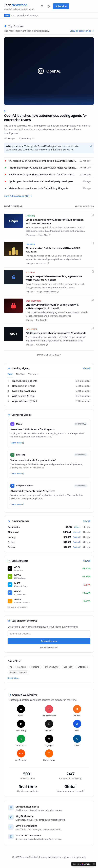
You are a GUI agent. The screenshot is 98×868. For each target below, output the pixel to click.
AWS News (42, 345)
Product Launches (18, 673)
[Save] (91, 146)
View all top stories (82, 31)
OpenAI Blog (27, 139)
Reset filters (13, 678)
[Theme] (49, 6)
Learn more (17, 443)
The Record (42, 320)
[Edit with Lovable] (82, 864)
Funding (35, 667)
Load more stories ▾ (49, 355)
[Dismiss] (94, 864)
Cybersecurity (52, 667)
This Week (21, 374)
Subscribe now (49, 641)
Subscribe (61, 6)
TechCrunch (42, 263)
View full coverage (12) (18, 196)
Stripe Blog (45, 235)
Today (11, 374)
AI (11, 667)
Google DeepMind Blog (47, 292)
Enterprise (83, 667)
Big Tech (68, 667)
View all (87, 368)
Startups (22, 667)
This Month (34, 374)
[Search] (42, 6)
